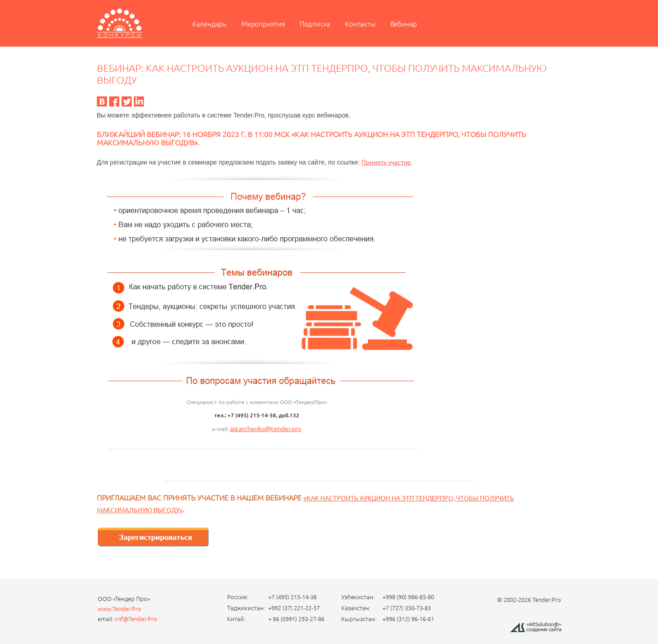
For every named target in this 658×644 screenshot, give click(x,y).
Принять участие (386, 162)
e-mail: (221, 429)
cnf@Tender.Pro (136, 619)
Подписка (315, 24)
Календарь (210, 24)
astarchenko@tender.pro (265, 429)
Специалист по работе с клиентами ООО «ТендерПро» (257, 402)
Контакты (360, 24)
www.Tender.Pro (119, 609)
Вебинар (404, 24)
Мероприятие (119, 23)
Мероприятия (263, 24)
